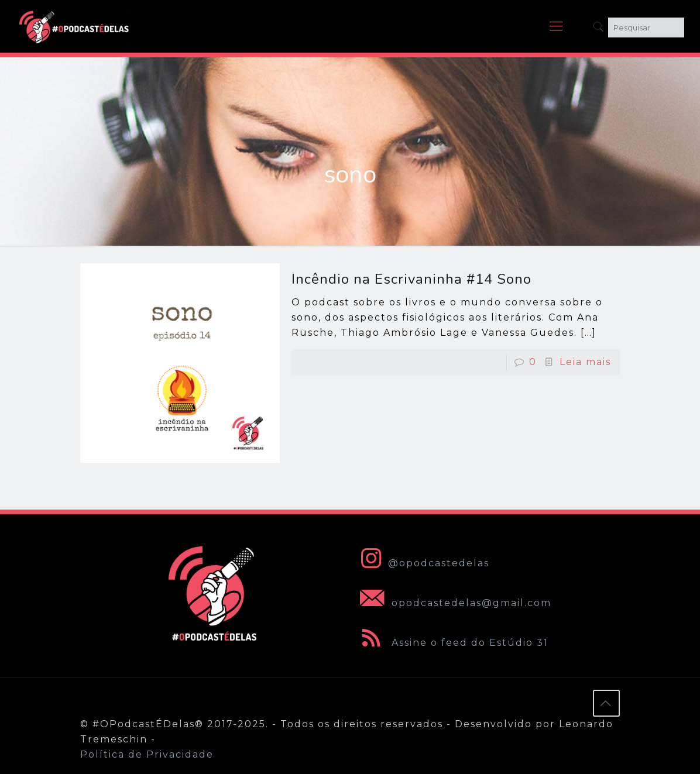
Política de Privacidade (147, 754)
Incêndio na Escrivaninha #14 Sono (411, 279)
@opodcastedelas (422, 563)
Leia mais (585, 362)
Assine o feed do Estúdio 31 (452, 643)
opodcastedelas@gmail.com (453, 603)
